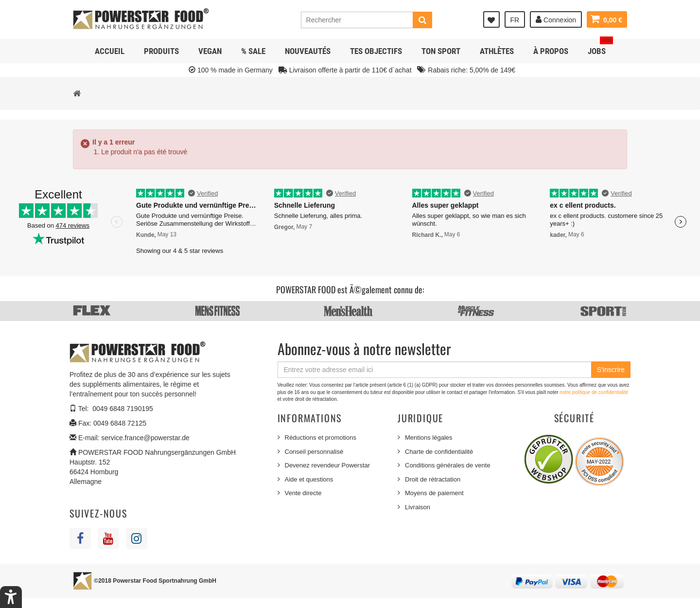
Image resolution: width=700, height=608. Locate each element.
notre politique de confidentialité (594, 392)
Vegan (210, 51)
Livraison (418, 507)
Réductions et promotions (321, 438)
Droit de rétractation (433, 479)
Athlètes (497, 51)
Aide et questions (309, 479)
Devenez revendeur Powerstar (328, 465)
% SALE (253, 51)
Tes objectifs (376, 51)
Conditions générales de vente (448, 465)
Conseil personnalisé (314, 452)
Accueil (110, 51)
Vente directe (303, 493)
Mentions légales (429, 438)
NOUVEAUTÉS (308, 51)
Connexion (556, 19)
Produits (161, 51)
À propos (551, 51)
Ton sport (441, 51)
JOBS (600, 47)
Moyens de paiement (434, 493)
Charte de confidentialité (439, 452)
